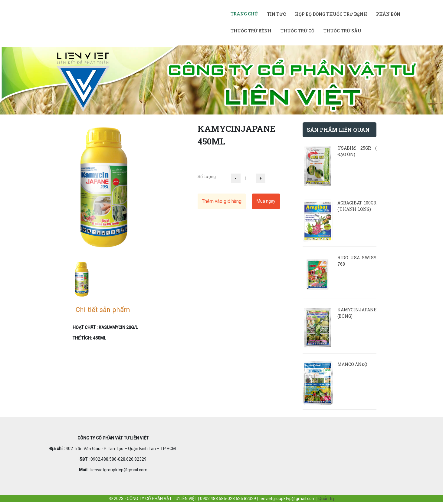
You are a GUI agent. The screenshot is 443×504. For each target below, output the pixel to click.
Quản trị (326, 499)
